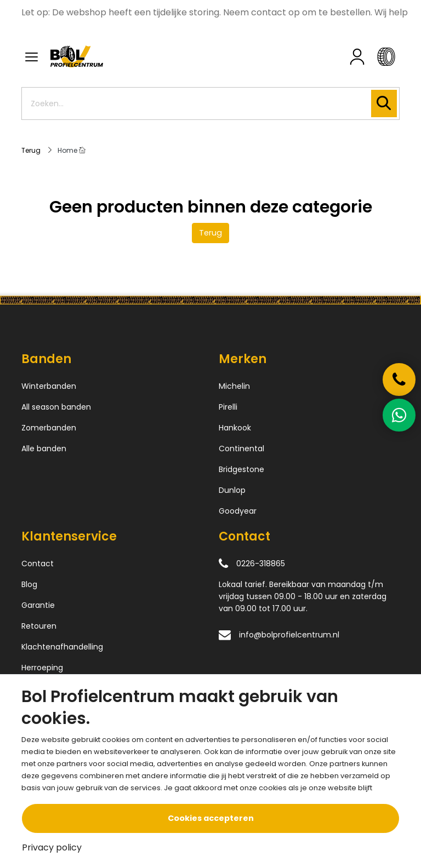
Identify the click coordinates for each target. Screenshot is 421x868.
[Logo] (138, 56)
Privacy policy (52, 847)
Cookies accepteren (211, 818)
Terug (210, 233)
